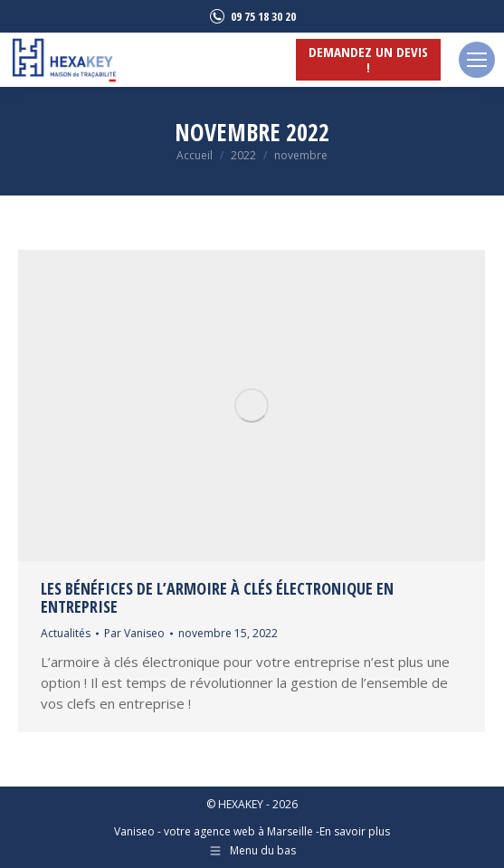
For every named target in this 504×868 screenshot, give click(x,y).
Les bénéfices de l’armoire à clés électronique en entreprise (217, 597)
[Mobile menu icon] (477, 60)
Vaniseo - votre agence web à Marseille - (217, 831)
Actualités (66, 633)
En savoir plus (355, 831)
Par (134, 633)
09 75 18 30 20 (252, 17)
